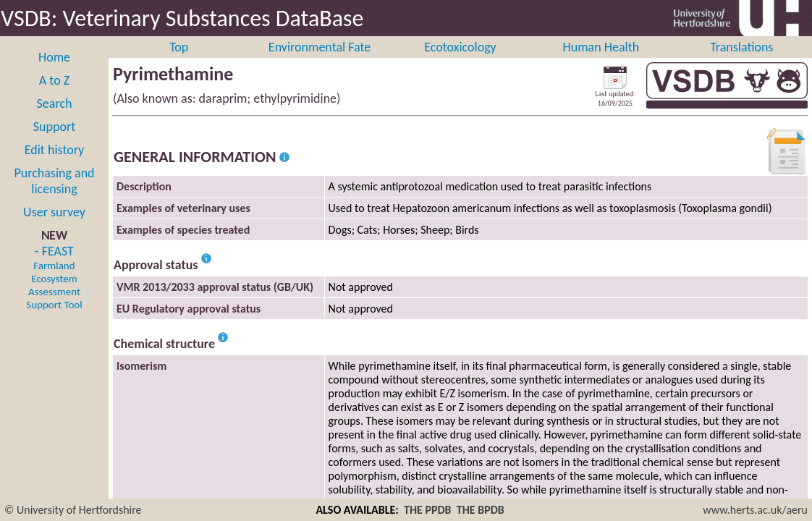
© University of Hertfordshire (73, 510)
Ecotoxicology (460, 63)
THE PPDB (428, 510)
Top (179, 63)
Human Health (601, 63)
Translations (741, 63)
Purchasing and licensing (54, 197)
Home (54, 73)
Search (55, 119)
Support (54, 143)
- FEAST (54, 293)
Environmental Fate (320, 63)
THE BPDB (481, 510)
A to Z (54, 96)
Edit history (55, 166)
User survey (54, 228)
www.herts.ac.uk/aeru (755, 510)
